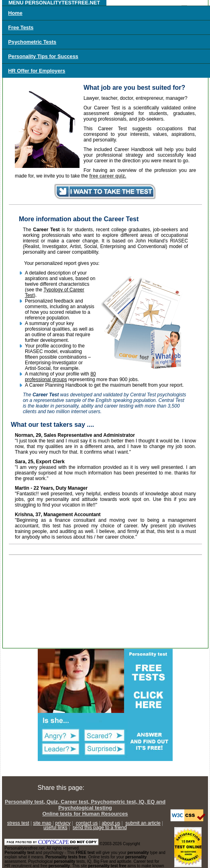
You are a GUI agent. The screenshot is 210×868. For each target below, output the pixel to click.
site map (42, 823)
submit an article (143, 823)
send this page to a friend (100, 828)
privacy (63, 823)
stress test (18, 823)
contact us (87, 823)
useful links (55, 828)
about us (111, 823)
